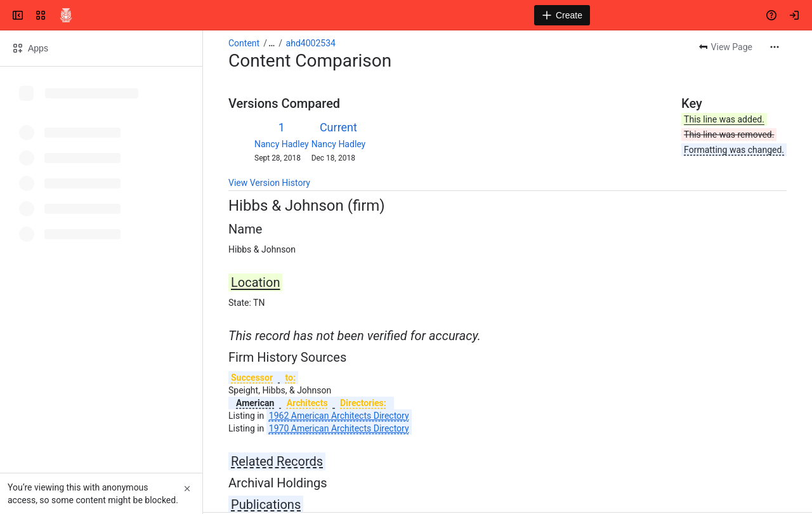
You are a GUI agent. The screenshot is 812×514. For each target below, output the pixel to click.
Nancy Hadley (282, 144)
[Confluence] (66, 15)
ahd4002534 (311, 43)
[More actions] (775, 47)
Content (244, 43)
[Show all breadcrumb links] (272, 43)
